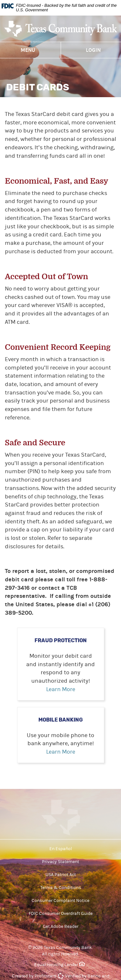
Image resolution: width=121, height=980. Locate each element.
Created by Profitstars (34, 976)
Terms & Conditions (61, 888)
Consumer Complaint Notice (60, 901)
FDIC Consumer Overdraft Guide (61, 914)
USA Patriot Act (61, 875)
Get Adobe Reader (61, 927)
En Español (61, 849)
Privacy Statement (60, 862)
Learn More (61, 689)
